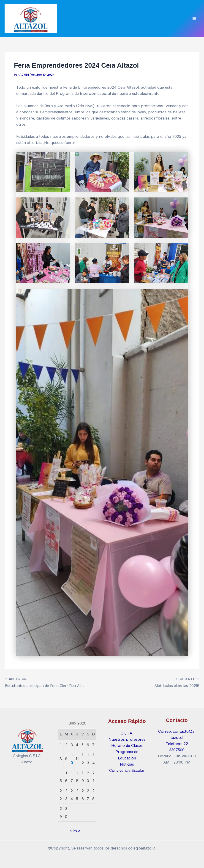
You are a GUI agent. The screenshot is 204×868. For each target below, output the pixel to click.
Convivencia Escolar (127, 770)
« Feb (75, 830)
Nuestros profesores (127, 739)
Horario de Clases (127, 746)
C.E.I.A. (127, 733)
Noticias (127, 764)
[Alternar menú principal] (194, 20)
